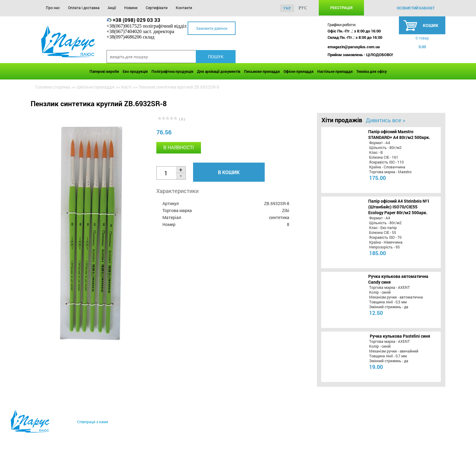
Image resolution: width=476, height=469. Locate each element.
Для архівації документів (219, 71)
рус (303, 8)
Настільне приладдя (335, 71)
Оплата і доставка (84, 8)
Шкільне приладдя (96, 87)
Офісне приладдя (299, 71)
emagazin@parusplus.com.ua (354, 47)
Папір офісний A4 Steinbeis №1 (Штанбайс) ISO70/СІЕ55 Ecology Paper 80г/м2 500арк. (399, 207)
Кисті (126, 87)
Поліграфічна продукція (172, 71)
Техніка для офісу (372, 71)
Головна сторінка (53, 87)
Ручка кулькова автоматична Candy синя (398, 279)
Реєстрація (341, 8)
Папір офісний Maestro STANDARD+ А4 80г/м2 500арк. (399, 134)
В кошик (229, 172)
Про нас (53, 8)
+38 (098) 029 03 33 (136, 20)
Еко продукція (135, 71)
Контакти (184, 8)
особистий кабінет (416, 8)
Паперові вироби (104, 71)
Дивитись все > (386, 120)
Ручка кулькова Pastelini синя (400, 336)
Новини (131, 8)
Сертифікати (157, 8)
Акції (112, 8)
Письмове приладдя (262, 71)
